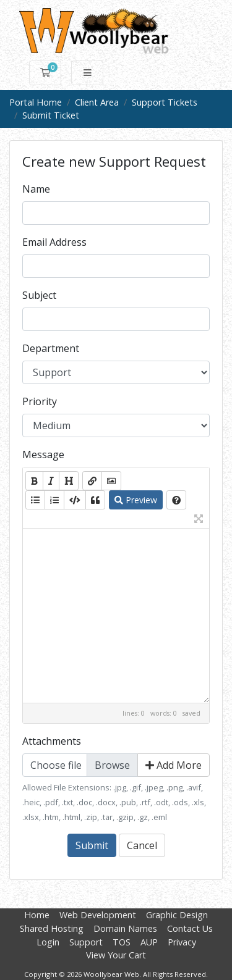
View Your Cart (116, 955)
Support (86, 942)
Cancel (142, 845)
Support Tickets (165, 102)
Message (43, 454)
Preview (136, 500)
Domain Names (125, 928)
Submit (92, 845)
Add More (174, 765)
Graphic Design (177, 915)
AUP (149, 942)
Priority (40, 401)
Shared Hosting (52, 928)
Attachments (52, 741)
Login (48, 942)
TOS (122, 942)
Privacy (182, 942)
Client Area (97, 102)
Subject (39, 295)
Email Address (54, 242)
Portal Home (36, 102)
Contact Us (190, 928)
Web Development (98, 915)
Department (51, 348)
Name (36, 189)
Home (37, 915)
